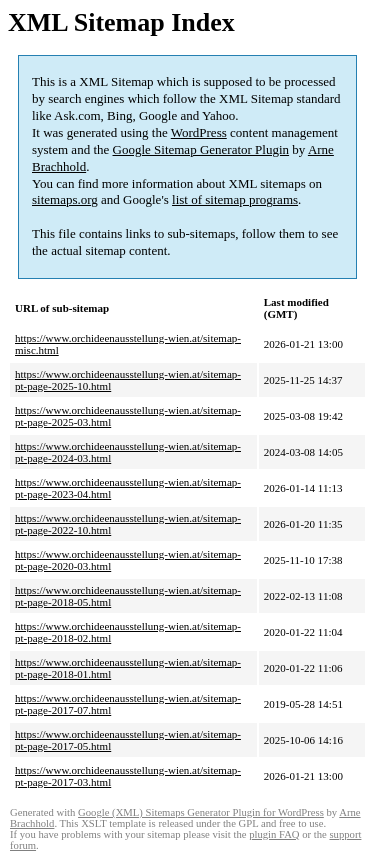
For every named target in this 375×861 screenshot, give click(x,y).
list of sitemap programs (235, 199)
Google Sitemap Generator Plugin (201, 149)
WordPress (199, 132)
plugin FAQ (274, 834)
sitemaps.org (65, 199)
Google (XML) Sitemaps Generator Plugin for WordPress (201, 812)
